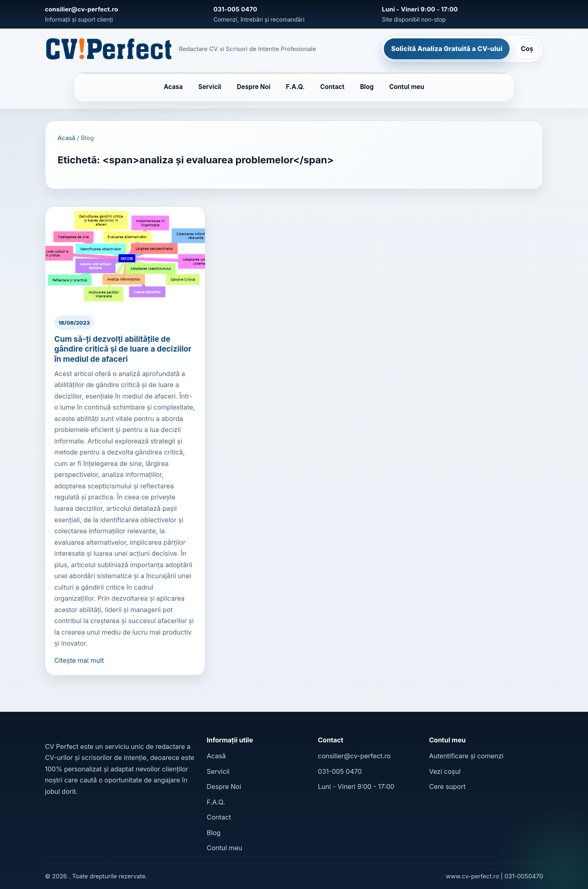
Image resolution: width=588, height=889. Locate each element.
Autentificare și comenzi (466, 756)
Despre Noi (254, 87)
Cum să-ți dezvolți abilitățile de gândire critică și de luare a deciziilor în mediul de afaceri (123, 349)
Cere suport (447, 787)
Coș (527, 49)
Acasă (66, 138)
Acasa (173, 87)
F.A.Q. (295, 87)
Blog (367, 87)
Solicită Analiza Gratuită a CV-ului (447, 49)
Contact (332, 87)
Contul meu (407, 87)
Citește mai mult (79, 660)
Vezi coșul (445, 771)
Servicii (210, 87)
